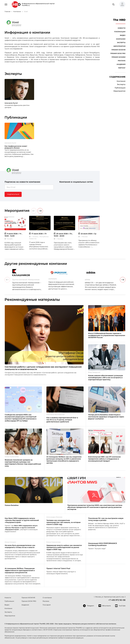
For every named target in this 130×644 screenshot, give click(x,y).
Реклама (122, 61)
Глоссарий (47, 605)
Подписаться (13, 194)
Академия (121, 64)
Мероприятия (119, 46)
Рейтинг (122, 68)
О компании (47, 598)
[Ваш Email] (29, 187)
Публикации (120, 32)
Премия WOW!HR (118, 50)
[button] (121, 4)
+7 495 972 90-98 (117, 600)
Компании (121, 39)
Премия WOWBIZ (118, 57)
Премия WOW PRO (118, 53)
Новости (122, 28)
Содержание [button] (117, 77)
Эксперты (121, 43)
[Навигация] (6, 4)
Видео (123, 35)
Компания (121, 81)
